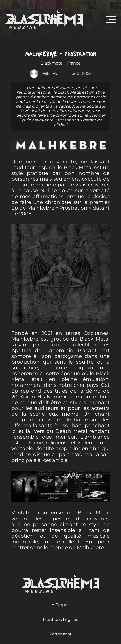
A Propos (60, 605)
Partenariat (60, 634)
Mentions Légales (60, 620)
